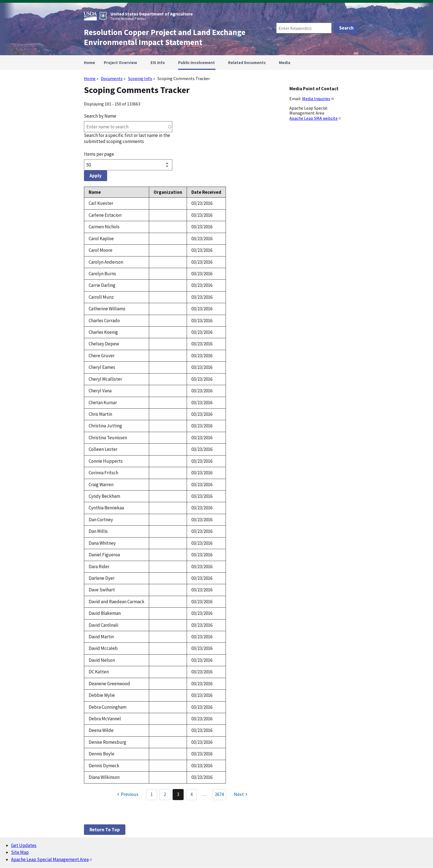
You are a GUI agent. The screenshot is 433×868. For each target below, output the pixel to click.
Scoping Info (140, 78)
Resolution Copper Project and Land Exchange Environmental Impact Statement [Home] (165, 37)
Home (90, 78)
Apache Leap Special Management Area (52, 859)
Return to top (105, 830)
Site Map (20, 852)
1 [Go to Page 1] (152, 794)
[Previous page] (127, 795)
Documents (112, 78)
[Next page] (241, 795)
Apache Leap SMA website (315, 118)
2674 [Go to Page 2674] (219, 794)
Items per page (99, 154)
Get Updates (24, 845)
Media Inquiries (318, 99)
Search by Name (100, 116)
